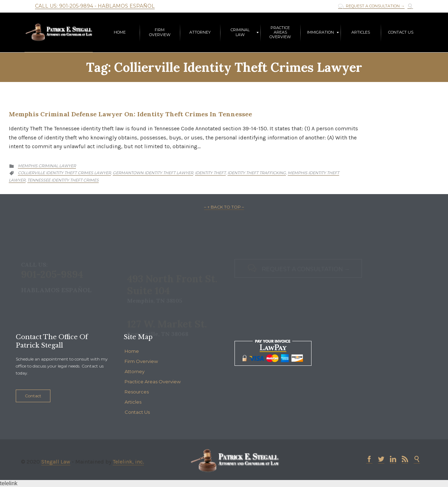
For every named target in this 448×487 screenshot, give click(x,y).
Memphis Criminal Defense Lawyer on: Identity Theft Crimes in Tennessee (130, 114)
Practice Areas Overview (153, 382)
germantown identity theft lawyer (153, 173)
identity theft (210, 173)
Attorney (135, 371)
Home (132, 351)
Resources (137, 392)
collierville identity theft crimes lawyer (64, 173)
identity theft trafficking (257, 173)
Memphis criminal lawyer (47, 166)
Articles (133, 402)
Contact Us (137, 412)
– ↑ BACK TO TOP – (224, 207)
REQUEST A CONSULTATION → (371, 6)
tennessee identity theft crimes (63, 180)
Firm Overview (141, 361)
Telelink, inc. (128, 462)
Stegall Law (56, 462)
